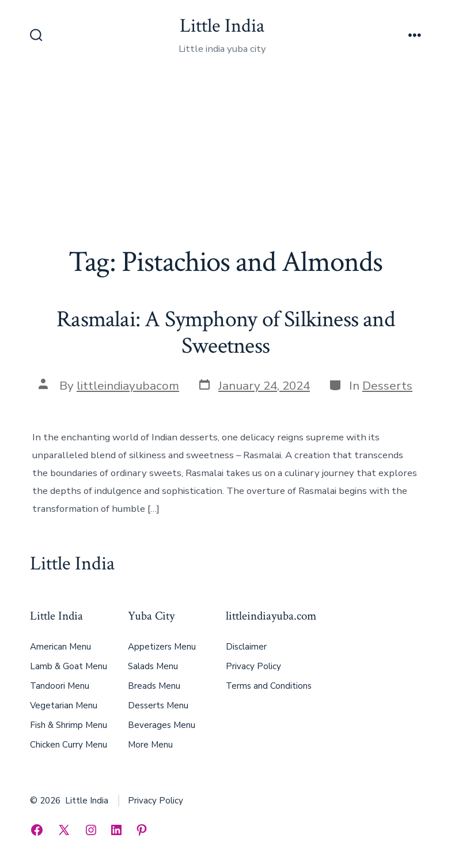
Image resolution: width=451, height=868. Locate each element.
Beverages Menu (162, 725)
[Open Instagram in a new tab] (91, 830)
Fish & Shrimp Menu (69, 725)
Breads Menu (154, 686)
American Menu (60, 647)
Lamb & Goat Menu (69, 666)
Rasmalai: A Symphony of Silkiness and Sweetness (225, 333)
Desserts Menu (158, 705)
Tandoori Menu (60, 686)
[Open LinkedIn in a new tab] (116, 830)
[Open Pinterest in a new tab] (142, 830)
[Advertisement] (225, 159)
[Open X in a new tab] (64, 830)
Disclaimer (246, 647)
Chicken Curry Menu (69, 745)
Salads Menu (153, 666)
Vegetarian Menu (64, 705)
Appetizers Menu (162, 647)
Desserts (387, 386)
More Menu (150, 745)
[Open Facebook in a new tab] (37, 830)
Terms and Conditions (269, 686)
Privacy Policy (253, 666)
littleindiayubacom (128, 386)
